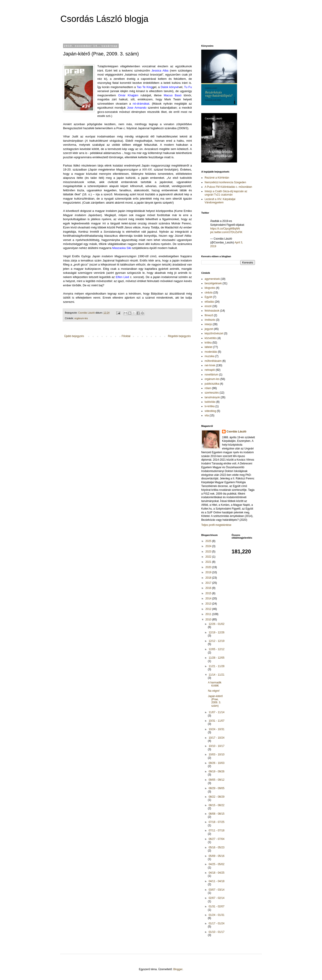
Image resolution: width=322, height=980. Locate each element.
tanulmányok (212, 397)
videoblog (210, 411)
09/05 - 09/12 (217, 780)
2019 (209, 572)
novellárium (211, 375)
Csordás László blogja (104, 19)
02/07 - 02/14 (217, 898)
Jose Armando (137, 108)
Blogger (178, 969)
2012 (209, 609)
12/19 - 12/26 (217, 632)
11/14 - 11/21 (217, 675)
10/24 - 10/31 (217, 729)
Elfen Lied (122, 277)
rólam (208, 388)
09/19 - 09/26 (217, 771)
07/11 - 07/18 (217, 830)
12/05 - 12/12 (217, 649)
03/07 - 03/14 (217, 890)
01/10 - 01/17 (217, 932)
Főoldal (126, 336)
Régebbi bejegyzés (179, 336)
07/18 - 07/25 (217, 822)
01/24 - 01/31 (217, 915)
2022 (209, 557)
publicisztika (212, 384)
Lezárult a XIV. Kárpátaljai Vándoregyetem (220, 201)
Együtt (208, 297)
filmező (209, 315)
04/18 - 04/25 (217, 873)
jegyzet (209, 329)
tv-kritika (210, 406)
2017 (209, 583)
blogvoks (210, 288)
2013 (209, 604)
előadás (209, 302)
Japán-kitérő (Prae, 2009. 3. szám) (215, 701)
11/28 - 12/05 (217, 658)
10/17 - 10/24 (217, 738)
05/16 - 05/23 (217, 847)
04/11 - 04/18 (217, 881)
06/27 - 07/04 (217, 839)
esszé (208, 306)
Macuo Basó (173, 95)
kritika (208, 343)
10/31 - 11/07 (217, 721)
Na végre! (214, 691)
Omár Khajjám (128, 95)
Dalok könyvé (170, 87)
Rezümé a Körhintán (217, 178)
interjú (208, 324)
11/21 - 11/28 (217, 666)
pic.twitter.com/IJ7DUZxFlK (226, 232)
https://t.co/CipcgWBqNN (225, 229)
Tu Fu (188, 87)
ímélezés (210, 320)
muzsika (210, 356)
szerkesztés (212, 393)
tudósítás (210, 402)
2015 (209, 593)
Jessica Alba (160, 71)
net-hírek (210, 365)
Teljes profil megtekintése (216, 525)
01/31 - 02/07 (217, 906)
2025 (209, 541)
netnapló (210, 370)
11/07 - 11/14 (217, 712)
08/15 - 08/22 (217, 805)
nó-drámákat (141, 104)
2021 (209, 562)
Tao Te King (144, 87)
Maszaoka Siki (122, 248)
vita (207, 415)
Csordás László (236, 432)
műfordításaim (213, 361)
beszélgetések (213, 283)
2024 (209, 546)
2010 (209, 620)
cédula (209, 293)
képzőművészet (214, 333)
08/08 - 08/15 (217, 814)
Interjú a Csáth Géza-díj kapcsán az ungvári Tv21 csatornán (226, 193)
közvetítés (211, 338)
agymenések (212, 279)
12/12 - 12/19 (217, 641)
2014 (209, 599)
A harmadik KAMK (215, 684)
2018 (209, 578)
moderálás (211, 352)
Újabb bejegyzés (74, 336)
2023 (209, 552)
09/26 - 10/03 (217, 763)
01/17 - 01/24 (217, 923)
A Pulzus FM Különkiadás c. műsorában (228, 187)
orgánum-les (81, 318)
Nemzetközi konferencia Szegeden (225, 182)
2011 (209, 614)
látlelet (209, 347)
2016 (209, 588)
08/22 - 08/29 (217, 797)
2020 (209, 567)
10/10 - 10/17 (217, 746)
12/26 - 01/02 (217, 624)
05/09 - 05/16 (217, 856)
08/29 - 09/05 (217, 788)
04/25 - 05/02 (217, 864)
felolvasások (212, 311)
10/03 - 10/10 (217, 754)
